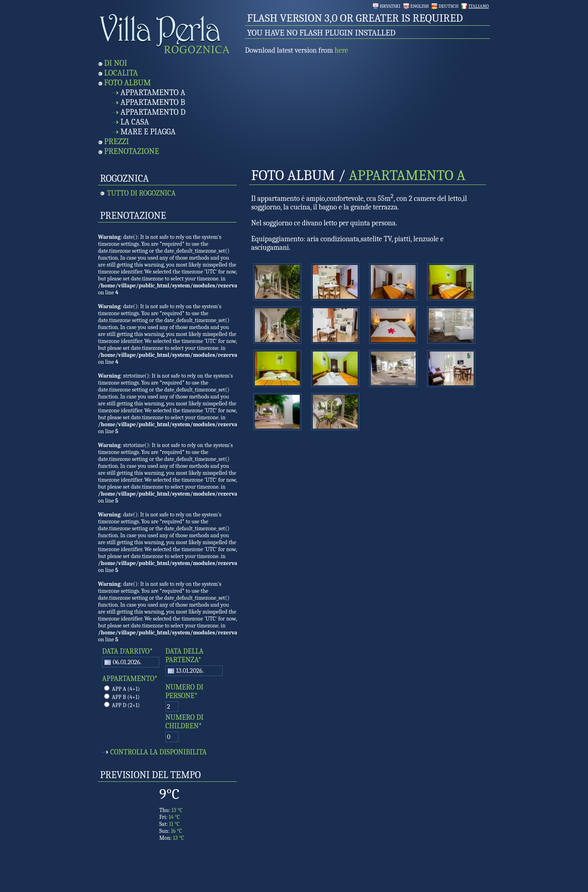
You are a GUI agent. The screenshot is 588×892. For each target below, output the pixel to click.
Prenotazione (131, 151)
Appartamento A (153, 92)
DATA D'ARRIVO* (127, 651)
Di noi (116, 63)
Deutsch (449, 6)
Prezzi (117, 141)
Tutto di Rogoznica (141, 194)
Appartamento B (153, 102)
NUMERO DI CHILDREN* (184, 722)
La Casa (135, 122)
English (420, 6)
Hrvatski (390, 6)
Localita (121, 73)
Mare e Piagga (148, 132)
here (342, 50)
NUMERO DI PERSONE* (184, 692)
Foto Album (127, 83)
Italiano (479, 6)
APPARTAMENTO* (130, 679)
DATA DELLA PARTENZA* (184, 656)
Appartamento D (153, 112)
